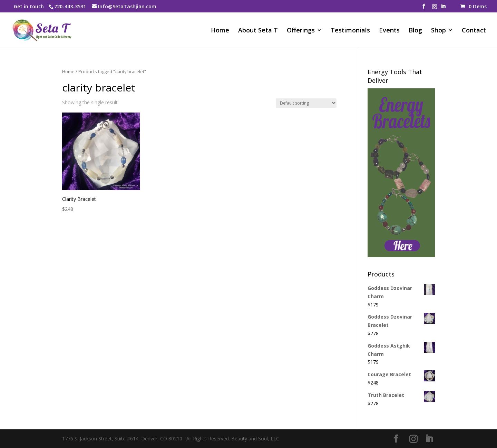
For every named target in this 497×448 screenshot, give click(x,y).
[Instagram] (435, 8)
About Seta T (258, 31)
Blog (415, 31)
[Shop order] (306, 103)
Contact (474, 31)
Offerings (301, 31)
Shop (438, 31)
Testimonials (350, 31)
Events (389, 31)
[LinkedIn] (443, 8)
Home (220, 31)
